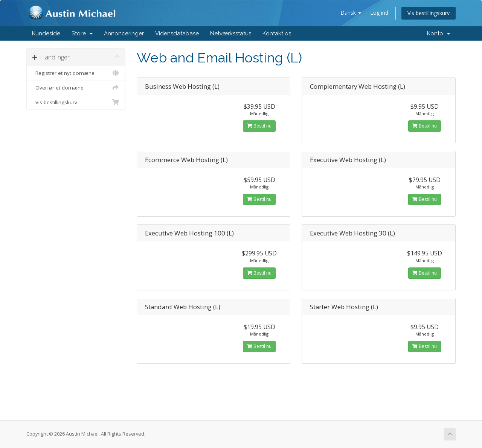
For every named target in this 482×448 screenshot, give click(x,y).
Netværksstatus (231, 33)
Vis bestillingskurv (429, 13)
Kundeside (46, 33)
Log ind (379, 13)
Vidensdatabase (177, 33)
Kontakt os (277, 33)
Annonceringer (124, 33)
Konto (439, 33)
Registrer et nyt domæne (76, 73)
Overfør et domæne (76, 88)
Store (82, 33)
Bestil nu (259, 126)
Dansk (351, 13)
